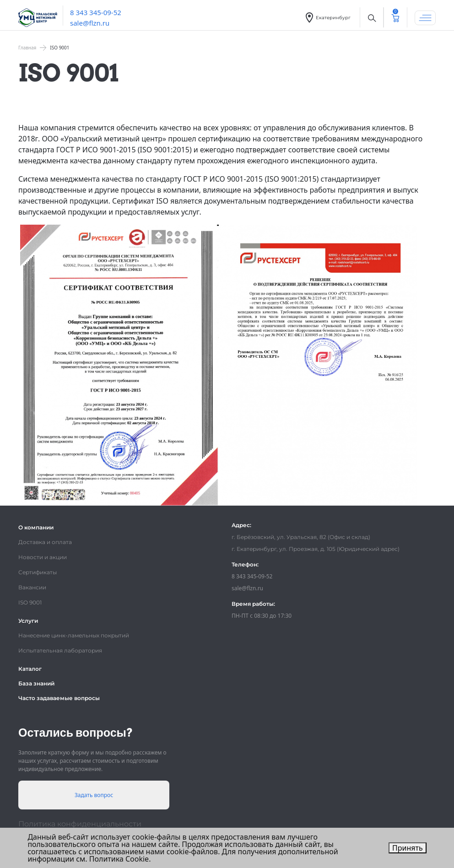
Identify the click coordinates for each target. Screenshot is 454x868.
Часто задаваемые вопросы (59, 698)
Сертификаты (38, 572)
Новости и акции (43, 557)
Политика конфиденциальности (80, 824)
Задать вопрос (94, 795)
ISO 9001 (30, 602)
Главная (27, 48)
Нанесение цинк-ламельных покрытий (74, 635)
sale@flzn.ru (90, 23)
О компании (36, 527)
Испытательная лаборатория (60, 650)
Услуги (28, 621)
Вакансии (32, 587)
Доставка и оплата (45, 542)
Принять (408, 848)
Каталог (30, 669)
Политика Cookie (119, 859)
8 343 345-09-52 (96, 12)
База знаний (36, 683)
